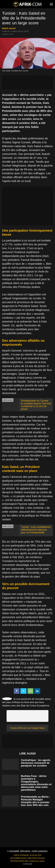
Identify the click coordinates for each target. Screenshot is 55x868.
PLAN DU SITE (36, 855)
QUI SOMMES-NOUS (18, 858)
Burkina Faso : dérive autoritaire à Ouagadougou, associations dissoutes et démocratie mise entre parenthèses (36, 783)
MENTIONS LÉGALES (36, 858)
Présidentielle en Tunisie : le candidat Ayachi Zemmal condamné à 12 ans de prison (36, 405)
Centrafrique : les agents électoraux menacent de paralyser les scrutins (36, 763)
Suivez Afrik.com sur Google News (27, 728)
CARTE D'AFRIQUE (21, 855)
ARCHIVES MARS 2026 (19, 861)
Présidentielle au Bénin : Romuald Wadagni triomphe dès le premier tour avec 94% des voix (36, 801)
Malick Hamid (9, 28)
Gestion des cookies (37, 861)
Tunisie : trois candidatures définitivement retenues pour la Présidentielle (36, 530)
